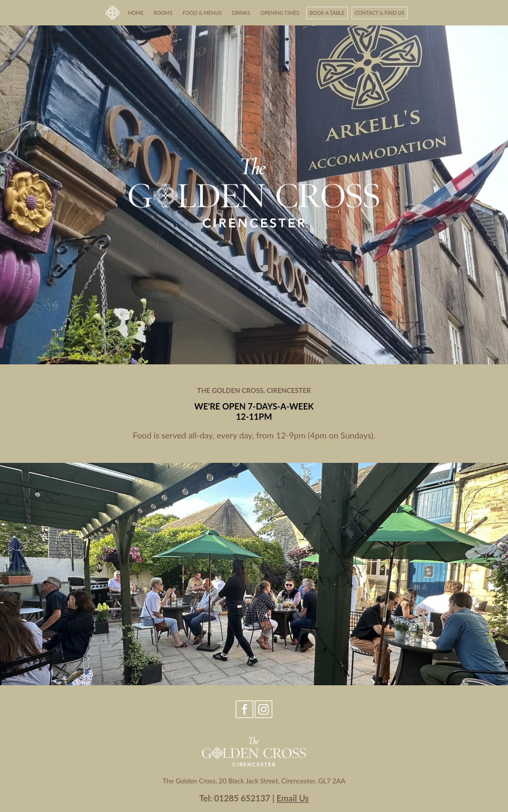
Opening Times (280, 13)
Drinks (241, 13)
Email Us (293, 798)
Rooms (163, 13)
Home (136, 13)
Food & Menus (202, 13)
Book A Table (327, 13)
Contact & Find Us (380, 13)
